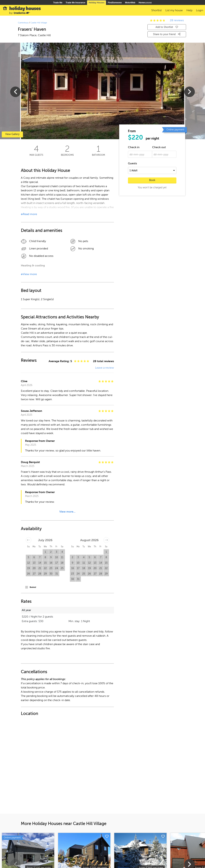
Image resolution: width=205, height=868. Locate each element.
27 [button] (34, 574)
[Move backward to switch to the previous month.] (29, 540)
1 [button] (45, 552)
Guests (132, 163)
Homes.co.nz (145, 3)
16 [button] (51, 563)
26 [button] (28, 574)
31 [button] (57, 574)
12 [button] (29, 563)
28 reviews (177, 20)
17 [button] (57, 563)
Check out (159, 147)
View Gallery (12, 134)
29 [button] (45, 574)
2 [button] (51, 552)
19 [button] (29, 568)
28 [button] (40, 574)
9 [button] (51, 557)
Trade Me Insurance (75, 3)
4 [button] (62, 552)
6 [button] (34, 557)
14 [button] (40, 563)
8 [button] (45, 557)
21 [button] (40, 568)
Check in (134, 147)
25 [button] (62, 568)
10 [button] (57, 557)
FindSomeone (115, 3)
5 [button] (28, 557)
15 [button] (45, 563)
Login (200, 10)
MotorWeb (130, 3)
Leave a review (105, 368)
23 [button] (51, 568)
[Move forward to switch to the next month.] (106, 540)
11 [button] (62, 557)
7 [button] (40, 557)
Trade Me (58, 3)
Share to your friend (167, 34)
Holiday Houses (97, 3)
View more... (67, 512)
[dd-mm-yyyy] (140, 154)
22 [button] (45, 568)
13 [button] (34, 563)
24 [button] (57, 568)
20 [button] (34, 568)
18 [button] (62, 563)
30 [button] (51, 574)
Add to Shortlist (167, 27)
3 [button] (57, 552)
